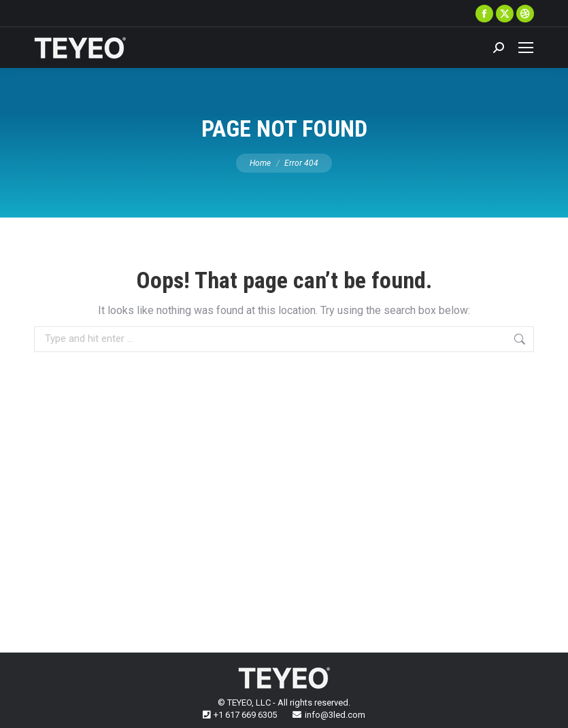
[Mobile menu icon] (526, 48)
